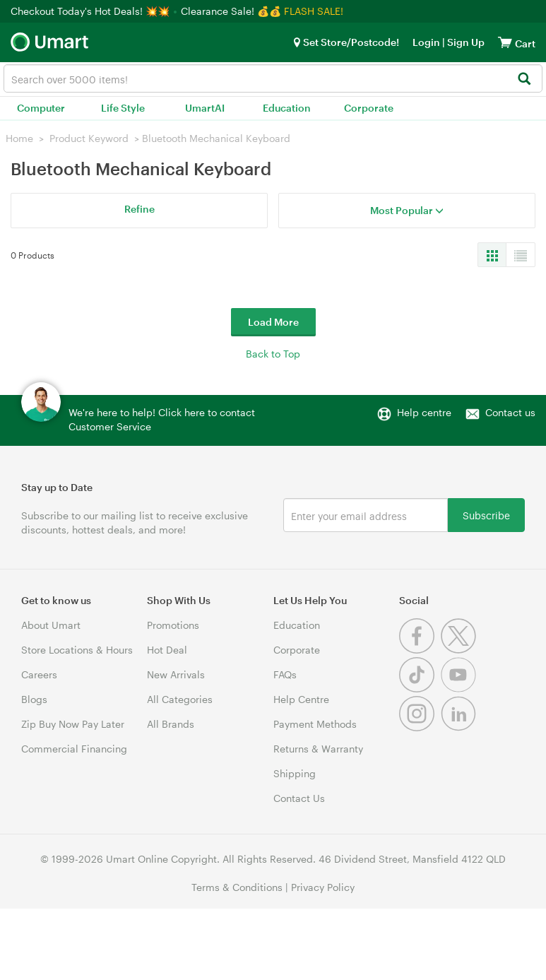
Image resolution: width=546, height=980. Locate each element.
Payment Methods (315, 724)
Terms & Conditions (237, 887)
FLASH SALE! (314, 11)
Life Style (123, 108)
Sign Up (465, 42)
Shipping (295, 773)
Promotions (173, 625)
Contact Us (299, 798)
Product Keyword (89, 138)
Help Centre (301, 699)
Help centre (424, 412)
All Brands (171, 724)
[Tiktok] (420, 689)
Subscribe (486, 515)
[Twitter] (460, 650)
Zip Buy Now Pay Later (73, 724)
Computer (41, 108)
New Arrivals (176, 674)
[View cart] (505, 42)
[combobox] (273, 78)
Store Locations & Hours (77, 650)
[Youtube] (460, 689)
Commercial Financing (74, 749)
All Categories (180, 699)
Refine (140, 209)
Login (426, 42)
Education (287, 108)
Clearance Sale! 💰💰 (231, 11)
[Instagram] (420, 727)
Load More (273, 322)
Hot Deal (167, 650)
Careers (39, 674)
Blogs (34, 699)
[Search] (524, 79)
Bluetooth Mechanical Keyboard (216, 138)
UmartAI (205, 108)
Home (19, 138)
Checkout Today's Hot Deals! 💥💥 (91, 11)
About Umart (51, 625)
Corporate (369, 108)
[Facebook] (420, 650)
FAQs (285, 674)
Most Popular (407, 210)
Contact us (510, 412)
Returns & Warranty (318, 749)
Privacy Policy (323, 887)
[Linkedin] (460, 727)
